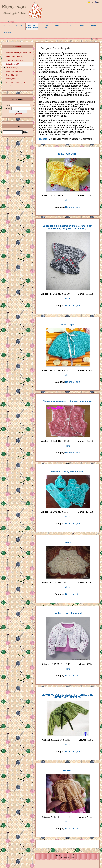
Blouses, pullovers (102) (15, 57)
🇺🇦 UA (91, 2)
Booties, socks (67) (13, 79)
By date (43, 139)
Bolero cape (67, 324)
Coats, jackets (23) (13, 68)
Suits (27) (10, 86)
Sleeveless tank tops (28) (15, 60)
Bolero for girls (73, 207)
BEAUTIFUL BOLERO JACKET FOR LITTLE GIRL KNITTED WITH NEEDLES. (67, 696)
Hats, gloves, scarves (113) (15, 83)
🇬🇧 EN (97, 2)
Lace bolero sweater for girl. (67, 613)
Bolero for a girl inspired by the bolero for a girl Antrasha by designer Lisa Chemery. (67, 227)
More (67, 200)
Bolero (67, 542)
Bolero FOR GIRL (67, 154)
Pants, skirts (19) (12, 75)
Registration (18, 114)
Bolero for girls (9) (13, 64)
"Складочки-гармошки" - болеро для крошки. (67, 401)
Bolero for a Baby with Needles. (67, 472)
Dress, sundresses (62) (14, 71)
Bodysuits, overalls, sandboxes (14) (18, 53)
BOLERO (67, 771)
